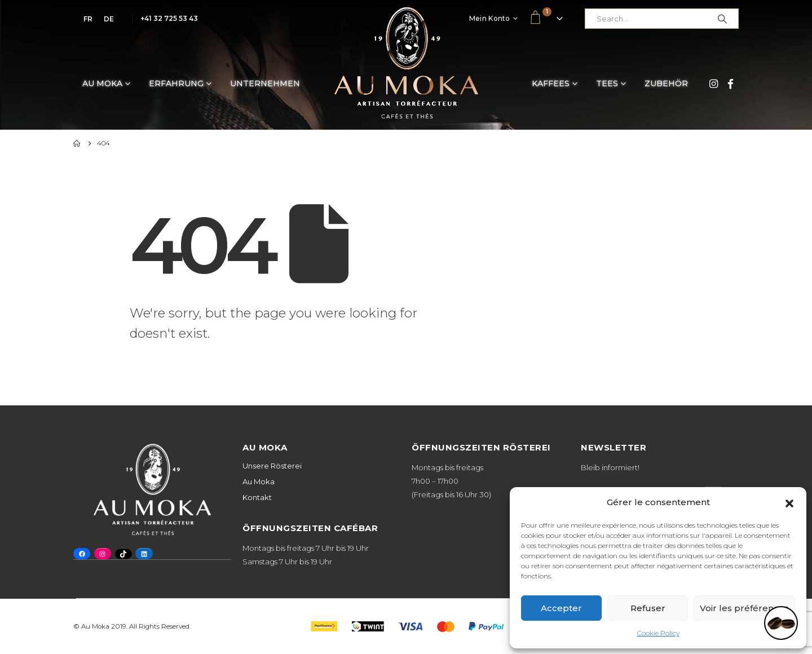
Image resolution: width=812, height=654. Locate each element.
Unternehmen (265, 83)
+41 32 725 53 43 (169, 18)
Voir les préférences (744, 608)
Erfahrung (176, 83)
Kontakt (257, 497)
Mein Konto (490, 18)
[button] (789, 502)
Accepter (561, 608)
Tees (607, 83)
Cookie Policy (658, 633)
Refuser (648, 608)
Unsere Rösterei (272, 466)
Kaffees (551, 83)
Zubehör (666, 83)
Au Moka (102, 83)
